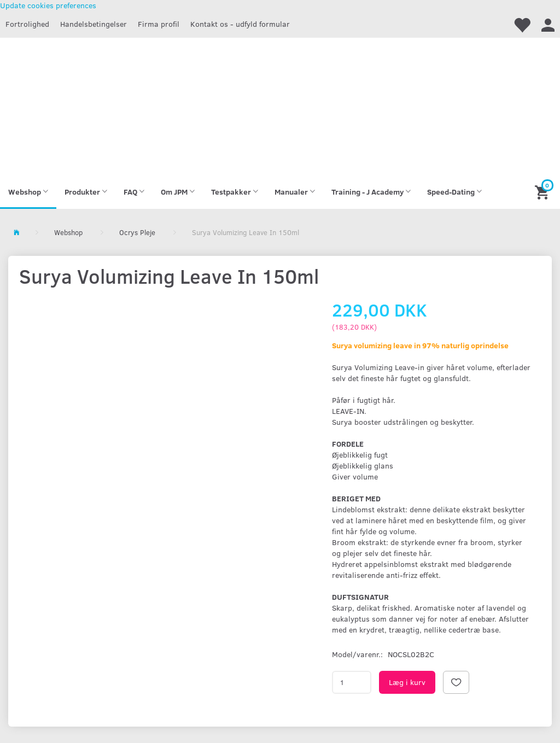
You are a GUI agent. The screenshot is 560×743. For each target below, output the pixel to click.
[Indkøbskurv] (543, 192)
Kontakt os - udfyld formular (240, 24)
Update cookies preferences (48, 5)
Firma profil (159, 24)
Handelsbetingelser (94, 24)
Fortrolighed (27, 24)
